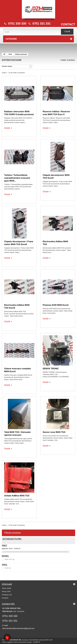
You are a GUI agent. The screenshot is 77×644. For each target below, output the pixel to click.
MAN (10, 54)
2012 (8, 568)
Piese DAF (6, 591)
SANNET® (37, 642)
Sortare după (7, 66)
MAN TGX (10, 559)
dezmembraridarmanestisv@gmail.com (18, 628)
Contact (5, 598)
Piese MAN (6, 588)
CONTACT (68, 24)
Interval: (5, 549)
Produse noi (7, 595)
